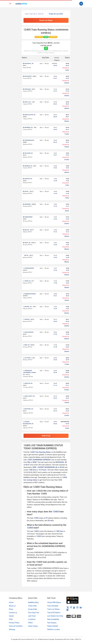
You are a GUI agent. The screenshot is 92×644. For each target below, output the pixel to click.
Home (11, 602)
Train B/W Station (54, 613)
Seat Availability (53, 619)
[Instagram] (77, 607)
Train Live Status (53, 609)
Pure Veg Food (34, 613)
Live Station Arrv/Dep (55, 616)
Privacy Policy (14, 623)
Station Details (53, 626)
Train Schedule (53, 606)
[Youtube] (74, 607)
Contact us (13, 613)
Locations (32, 619)
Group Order (33, 609)
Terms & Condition (16, 626)
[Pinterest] (67, 610)
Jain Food (32, 616)
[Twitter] (68, 607)
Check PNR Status (54, 602)
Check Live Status (46, 20)
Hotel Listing (33, 626)
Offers (30, 623)
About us (12, 606)
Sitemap (12, 629)
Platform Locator (54, 629)
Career (11, 616)
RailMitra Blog (33, 602)
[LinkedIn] (81, 607)
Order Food (46, 436)
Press (11, 609)
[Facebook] (71, 607)
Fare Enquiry (52, 623)
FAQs (11, 619)
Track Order (32, 606)
